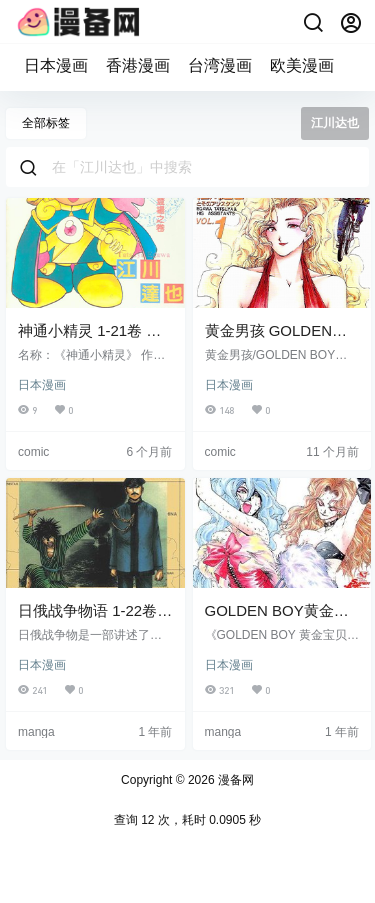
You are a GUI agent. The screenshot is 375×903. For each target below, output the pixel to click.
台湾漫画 (220, 65)
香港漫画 (138, 65)
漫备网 (234, 780)
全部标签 (46, 123)
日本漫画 (56, 65)
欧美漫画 (302, 65)
